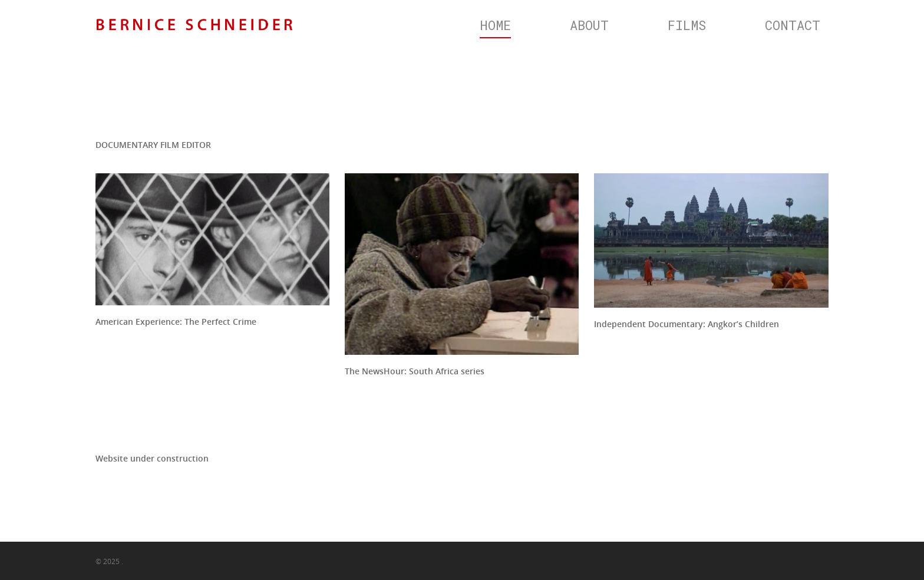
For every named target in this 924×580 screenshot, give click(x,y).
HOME (495, 25)
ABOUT (589, 25)
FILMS (687, 25)
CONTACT (793, 25)
